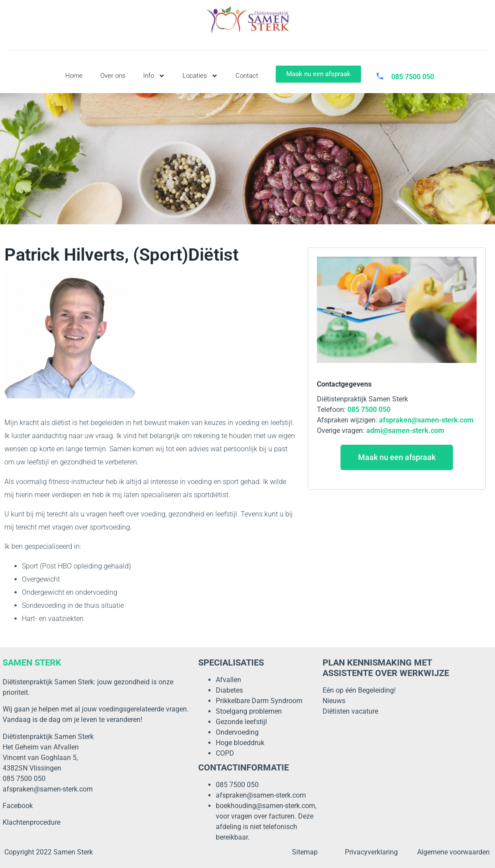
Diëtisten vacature (350, 711)
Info (154, 76)
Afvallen (228, 680)
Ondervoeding (237, 732)
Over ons (113, 76)
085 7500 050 (237, 785)
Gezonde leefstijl (241, 722)
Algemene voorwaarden (453, 852)
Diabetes (229, 690)
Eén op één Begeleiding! (359, 690)
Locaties (200, 76)
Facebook (18, 806)
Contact (247, 76)
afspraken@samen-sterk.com (48, 789)
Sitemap (305, 852)
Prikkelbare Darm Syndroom (259, 701)
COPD (225, 753)
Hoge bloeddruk (240, 743)
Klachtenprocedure (32, 822)
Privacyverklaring (371, 852)
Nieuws (334, 701)
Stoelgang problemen (249, 711)
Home (74, 76)
